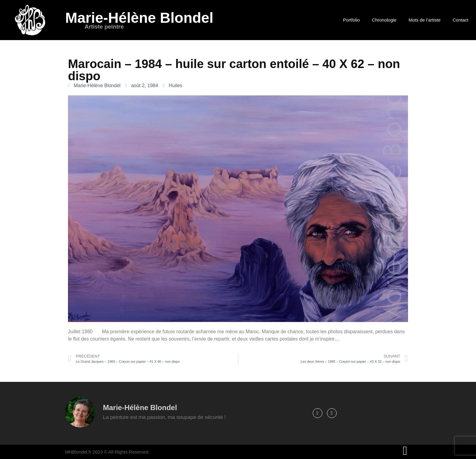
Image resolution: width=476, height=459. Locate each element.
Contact (461, 20)
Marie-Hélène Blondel (139, 18)
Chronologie (384, 20)
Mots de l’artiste (425, 20)
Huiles (175, 86)
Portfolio (351, 20)
